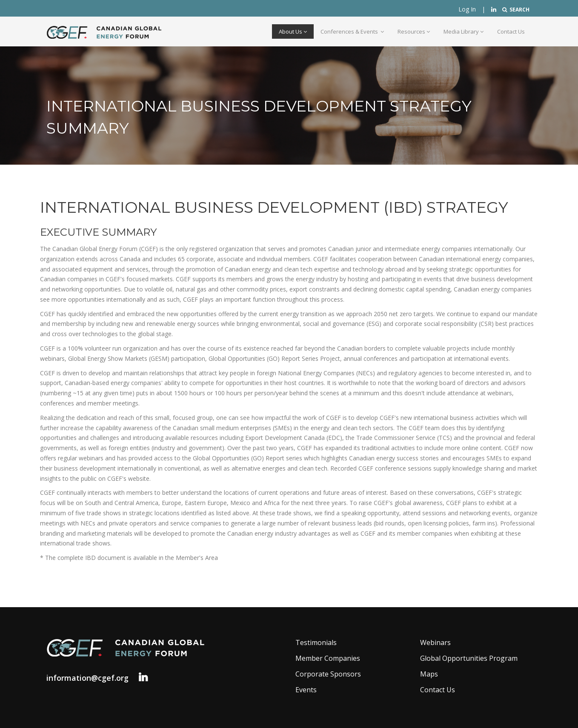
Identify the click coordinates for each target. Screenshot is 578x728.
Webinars (435, 642)
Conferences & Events (352, 31)
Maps (429, 674)
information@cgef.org (87, 678)
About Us (293, 31)
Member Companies (328, 658)
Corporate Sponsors (328, 674)
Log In (467, 9)
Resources (414, 31)
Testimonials (316, 642)
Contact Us (511, 31)
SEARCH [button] (516, 10)
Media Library (464, 31)
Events (306, 690)
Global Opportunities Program (469, 658)
